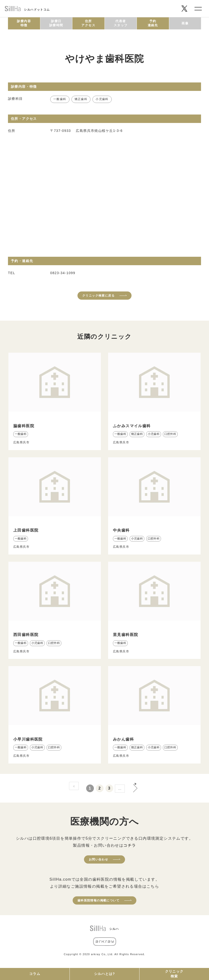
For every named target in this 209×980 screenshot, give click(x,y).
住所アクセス (88, 23)
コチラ (130, 845)
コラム (35, 974)
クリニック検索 (174, 974)
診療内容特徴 (24, 23)
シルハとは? (105, 974)
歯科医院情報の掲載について (98, 900)
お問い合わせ (98, 859)
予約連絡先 (153, 23)
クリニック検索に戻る (98, 296)
